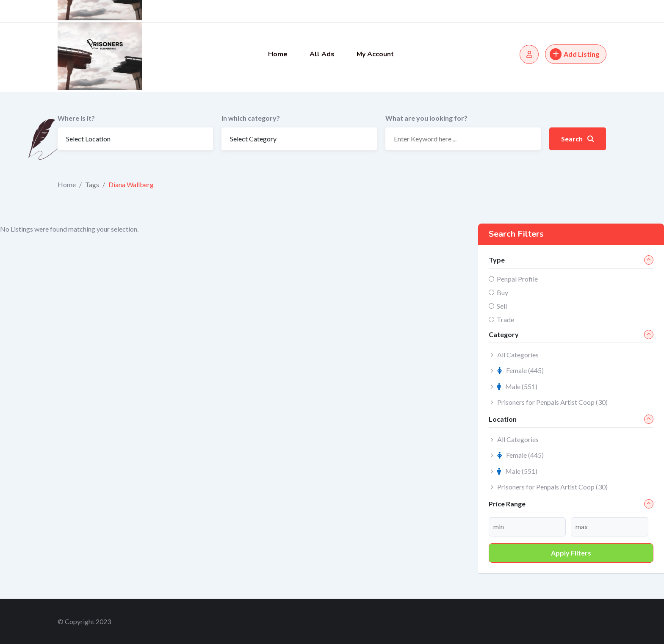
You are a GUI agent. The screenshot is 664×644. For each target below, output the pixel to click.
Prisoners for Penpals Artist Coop (552, 402)
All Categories (518, 355)
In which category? (251, 118)
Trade (505, 319)
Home (278, 54)
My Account (375, 54)
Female (520, 370)
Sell (502, 306)
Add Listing (574, 54)
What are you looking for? (426, 118)
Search (578, 139)
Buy (502, 292)
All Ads (322, 54)
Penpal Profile (517, 279)
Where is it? (76, 118)
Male (517, 386)
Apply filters (571, 553)
